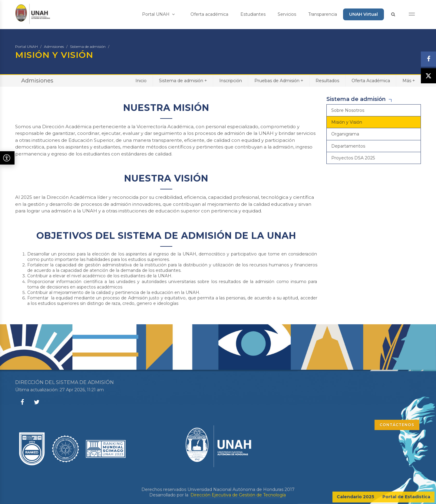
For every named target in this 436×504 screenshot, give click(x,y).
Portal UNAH (158, 14)
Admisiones (54, 47)
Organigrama (345, 134)
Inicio (141, 81)
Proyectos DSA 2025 (353, 158)
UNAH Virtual (363, 14)
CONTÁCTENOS (397, 425)
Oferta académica (209, 14)
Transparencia (323, 14)
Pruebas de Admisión (279, 80)
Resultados (327, 81)
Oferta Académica (371, 81)
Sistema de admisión (88, 47)
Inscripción (231, 81)
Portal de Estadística (406, 497)
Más (409, 80)
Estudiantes (253, 14)
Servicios (287, 14)
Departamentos (348, 146)
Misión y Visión (347, 122)
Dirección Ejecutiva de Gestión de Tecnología (238, 495)
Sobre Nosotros (348, 110)
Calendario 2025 (355, 497)
